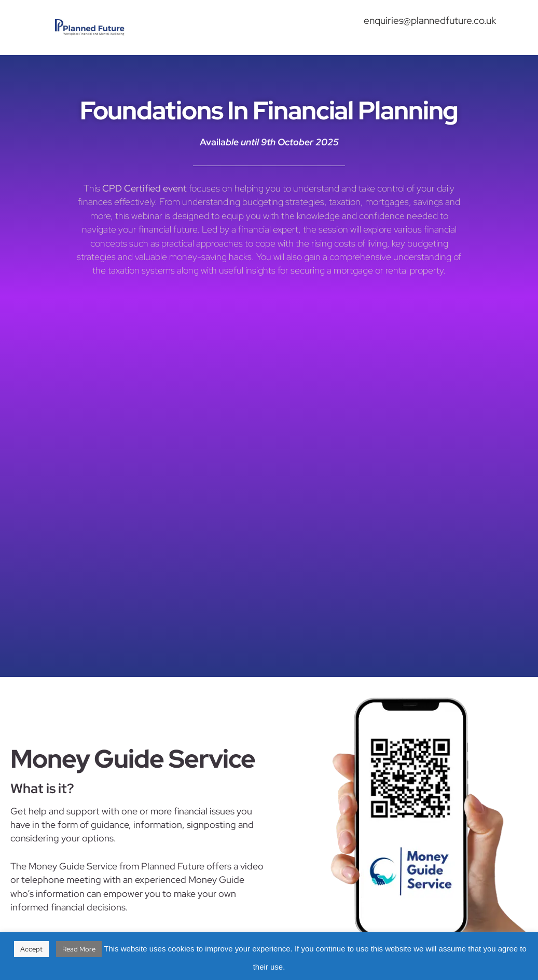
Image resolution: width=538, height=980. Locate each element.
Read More (79, 949)
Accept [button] (31, 949)
